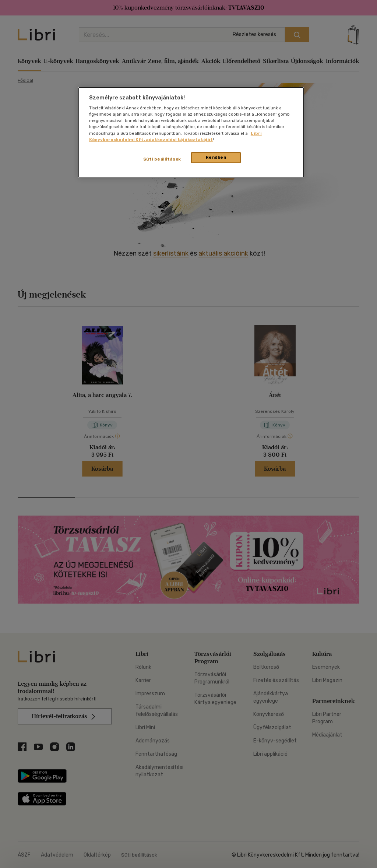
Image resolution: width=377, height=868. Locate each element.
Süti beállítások (162, 159)
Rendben (216, 157)
